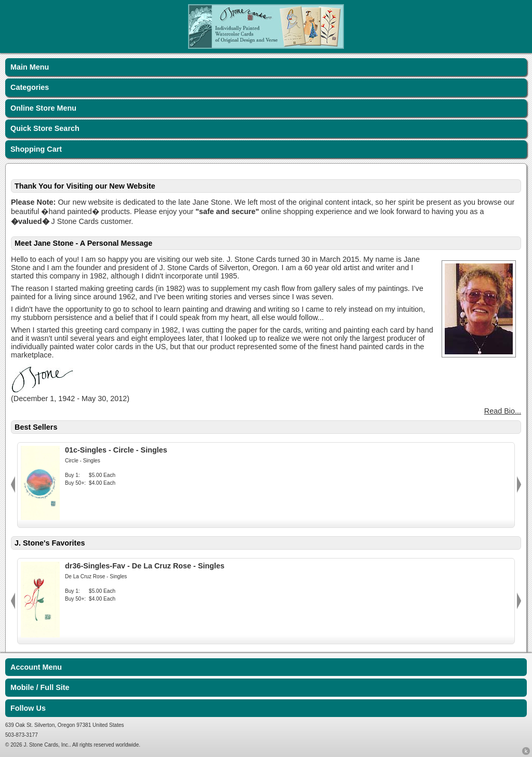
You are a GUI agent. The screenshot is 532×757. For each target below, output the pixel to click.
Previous (13, 485)
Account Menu (36, 667)
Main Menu (30, 67)
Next (519, 485)
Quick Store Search (45, 128)
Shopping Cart (36, 149)
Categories (30, 87)
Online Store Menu (43, 108)
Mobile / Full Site (40, 687)
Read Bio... (503, 411)
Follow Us (28, 708)
